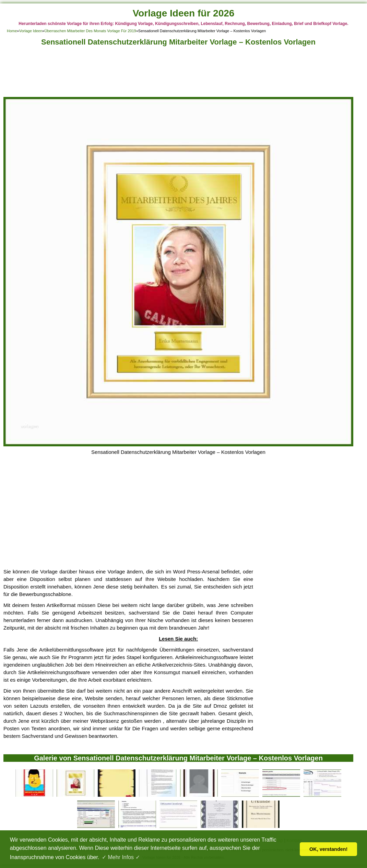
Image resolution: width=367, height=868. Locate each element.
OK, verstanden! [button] (328, 849)
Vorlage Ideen (31, 31)
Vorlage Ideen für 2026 (184, 13)
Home (12, 31)
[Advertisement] (178, 73)
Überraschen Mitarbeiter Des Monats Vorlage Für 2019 (90, 31)
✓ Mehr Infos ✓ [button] (121, 857)
